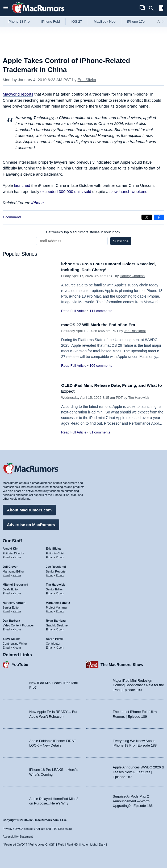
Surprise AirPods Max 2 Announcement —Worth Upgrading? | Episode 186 (133, 800)
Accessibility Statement (18, 837)
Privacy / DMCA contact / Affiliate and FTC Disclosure (37, 829)
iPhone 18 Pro (19, 21)
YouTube (20, 663)
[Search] (153, 8)
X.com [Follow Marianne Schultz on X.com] (60, 610)
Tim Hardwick (139, 398)
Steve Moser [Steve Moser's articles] (11, 637)
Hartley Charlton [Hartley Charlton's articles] (14, 601)
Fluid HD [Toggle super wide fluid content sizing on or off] (72, 845)
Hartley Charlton (132, 276)
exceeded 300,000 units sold (66, 192)
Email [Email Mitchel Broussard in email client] (6, 592)
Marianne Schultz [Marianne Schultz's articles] (58, 601)
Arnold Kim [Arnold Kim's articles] (11, 547)
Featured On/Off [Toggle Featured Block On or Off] (15, 845)
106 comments (101, 366)
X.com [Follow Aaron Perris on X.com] (60, 646)
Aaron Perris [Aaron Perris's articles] (55, 637)
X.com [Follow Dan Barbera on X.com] (17, 628)
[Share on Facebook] (159, 217)
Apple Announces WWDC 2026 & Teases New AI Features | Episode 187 (138, 771)
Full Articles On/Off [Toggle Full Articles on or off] (42, 845)
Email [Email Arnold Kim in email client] (6, 556)
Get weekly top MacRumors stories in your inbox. (84, 232)
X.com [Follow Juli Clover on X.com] (17, 574)
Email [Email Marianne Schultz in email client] (50, 610)
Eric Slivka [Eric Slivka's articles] (53, 547)
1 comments (12, 217)
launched (22, 185)
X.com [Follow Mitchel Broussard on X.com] (17, 592)
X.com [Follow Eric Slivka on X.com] (60, 556)
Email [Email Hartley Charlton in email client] (6, 610)
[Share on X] (147, 217)
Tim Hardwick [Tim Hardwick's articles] (55, 583)
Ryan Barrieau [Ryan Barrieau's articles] (56, 620)
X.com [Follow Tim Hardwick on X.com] (60, 592)
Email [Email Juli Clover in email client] (6, 574)
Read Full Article (74, 311)
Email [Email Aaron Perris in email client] (50, 646)
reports (18, 94)
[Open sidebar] (161, 9)
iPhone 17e (136, 21)
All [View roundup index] (161, 21)
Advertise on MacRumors (31, 523)
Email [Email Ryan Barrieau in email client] (50, 628)
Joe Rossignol (135, 331)
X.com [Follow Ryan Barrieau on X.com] (60, 628)
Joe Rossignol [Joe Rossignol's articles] (56, 565)
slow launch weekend (129, 192)
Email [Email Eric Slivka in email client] (50, 556)
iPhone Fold (50, 21)
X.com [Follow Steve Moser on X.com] (17, 646)
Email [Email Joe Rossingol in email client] (50, 574)
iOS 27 (77, 21)
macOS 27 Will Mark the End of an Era (102, 325)
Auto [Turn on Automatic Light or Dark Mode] (85, 845)
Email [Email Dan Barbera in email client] (6, 628)
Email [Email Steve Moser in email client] (6, 646)
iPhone (38, 203)
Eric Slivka (87, 80)
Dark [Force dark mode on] (102, 845)
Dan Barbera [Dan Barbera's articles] (11, 620)
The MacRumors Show (122, 663)
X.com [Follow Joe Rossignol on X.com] (60, 574)
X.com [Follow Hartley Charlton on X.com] (17, 610)
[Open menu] (6, 8)
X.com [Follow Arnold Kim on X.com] (17, 556)
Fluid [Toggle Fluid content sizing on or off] (61, 845)
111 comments (101, 311)
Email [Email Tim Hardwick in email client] (50, 592)
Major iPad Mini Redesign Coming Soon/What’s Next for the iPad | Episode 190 (138, 684)
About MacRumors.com (29, 509)
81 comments (100, 432)
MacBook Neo (105, 21)
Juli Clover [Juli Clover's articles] (10, 565)
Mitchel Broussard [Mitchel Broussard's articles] (15, 583)
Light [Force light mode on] (93, 845)
